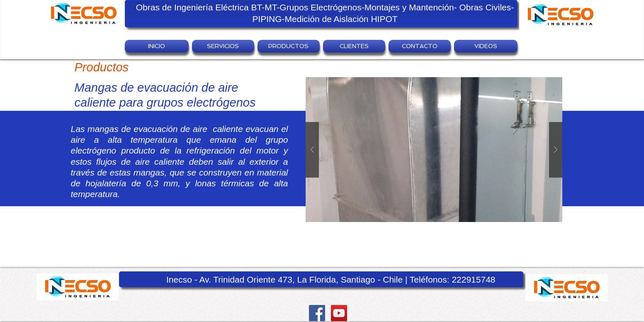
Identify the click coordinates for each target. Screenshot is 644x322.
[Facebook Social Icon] (317, 313)
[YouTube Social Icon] (339, 313)
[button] (223, 46)
